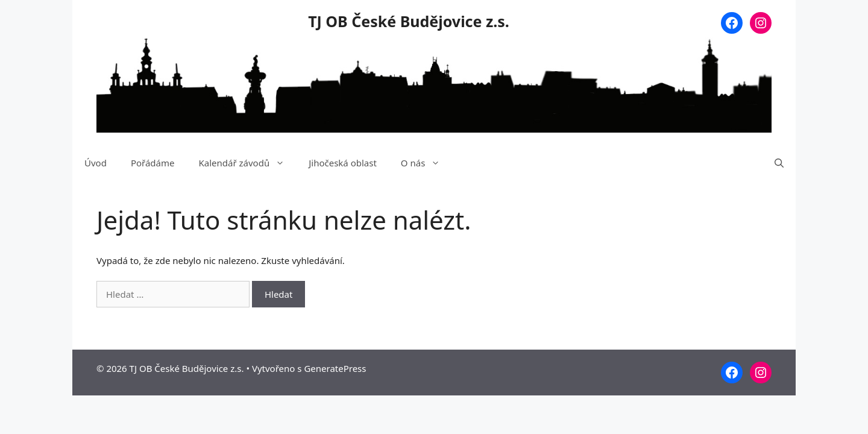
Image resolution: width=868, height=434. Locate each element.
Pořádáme (153, 163)
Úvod (96, 163)
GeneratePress (335, 368)
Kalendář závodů (247, 163)
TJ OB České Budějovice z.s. (409, 21)
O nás (427, 163)
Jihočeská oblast (343, 163)
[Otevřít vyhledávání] (779, 163)
